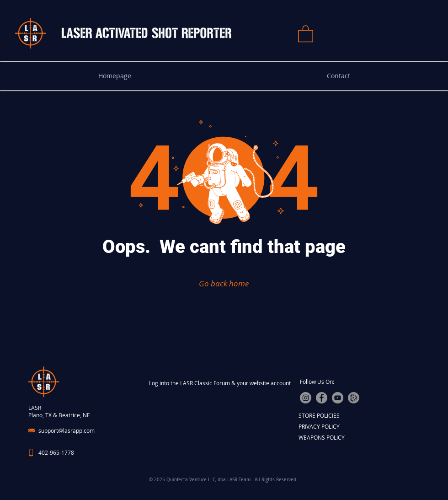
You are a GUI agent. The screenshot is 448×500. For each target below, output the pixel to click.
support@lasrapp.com (67, 430)
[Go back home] (224, 283)
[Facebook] (322, 398)
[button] (306, 33)
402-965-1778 (56, 452)
